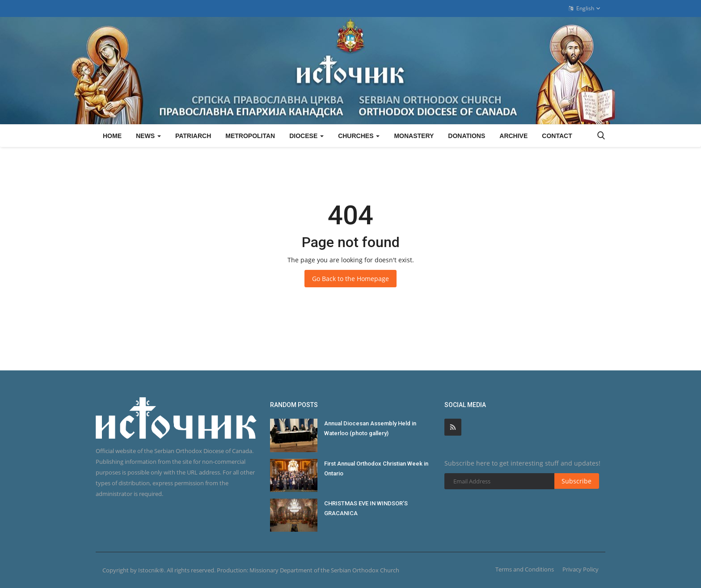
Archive (513, 136)
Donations (467, 136)
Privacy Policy (581, 569)
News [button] (148, 136)
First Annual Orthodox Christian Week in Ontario (376, 468)
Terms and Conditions (525, 569)
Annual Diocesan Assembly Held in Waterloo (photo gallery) (370, 428)
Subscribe (576, 481)
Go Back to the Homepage (350, 279)
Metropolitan (250, 136)
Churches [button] (359, 136)
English (585, 8)
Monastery (414, 136)
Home (112, 136)
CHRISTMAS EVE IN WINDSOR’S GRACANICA (366, 508)
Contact (557, 136)
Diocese (306, 136)
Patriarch (193, 136)
